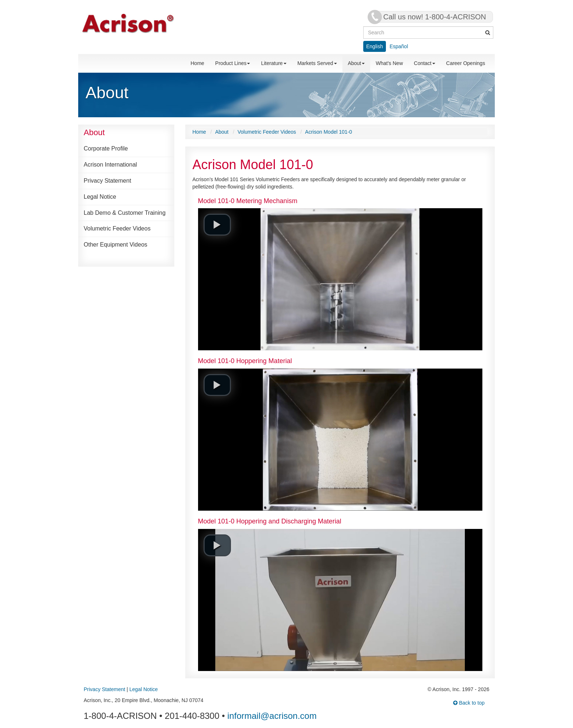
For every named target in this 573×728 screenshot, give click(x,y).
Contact (425, 63)
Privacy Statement (107, 181)
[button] (217, 225)
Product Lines (233, 63)
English (375, 46)
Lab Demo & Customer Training (125, 213)
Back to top (469, 703)
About (356, 63)
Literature (274, 63)
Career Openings (466, 63)
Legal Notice (100, 197)
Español (399, 46)
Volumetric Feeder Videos (117, 228)
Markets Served (317, 63)
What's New (389, 63)
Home (198, 63)
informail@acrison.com (272, 716)
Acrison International (110, 165)
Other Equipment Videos (115, 245)
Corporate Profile (106, 148)
